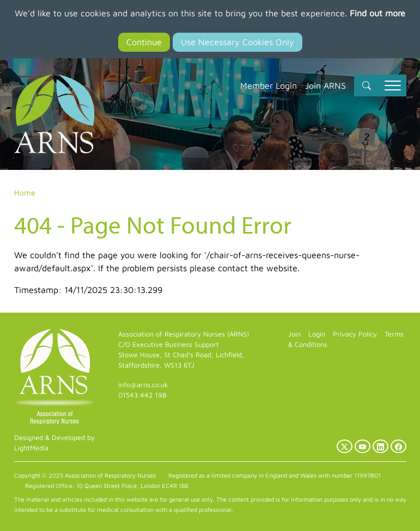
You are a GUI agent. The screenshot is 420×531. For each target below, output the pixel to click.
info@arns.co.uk (143, 385)
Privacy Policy (355, 334)
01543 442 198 (142, 395)
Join (294, 334)
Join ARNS (325, 86)
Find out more (378, 13)
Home (25, 193)
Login (317, 334)
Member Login (269, 86)
